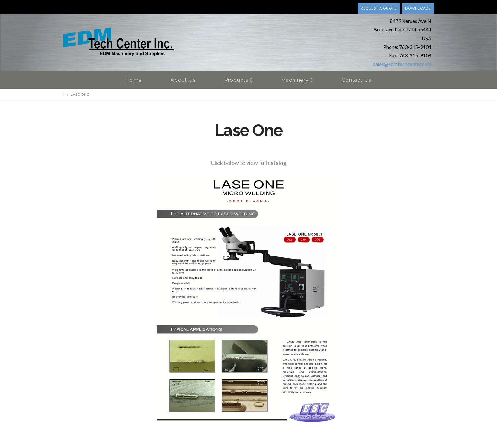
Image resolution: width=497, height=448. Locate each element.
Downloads (418, 8)
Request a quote (379, 8)
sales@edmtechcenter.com (402, 64)
